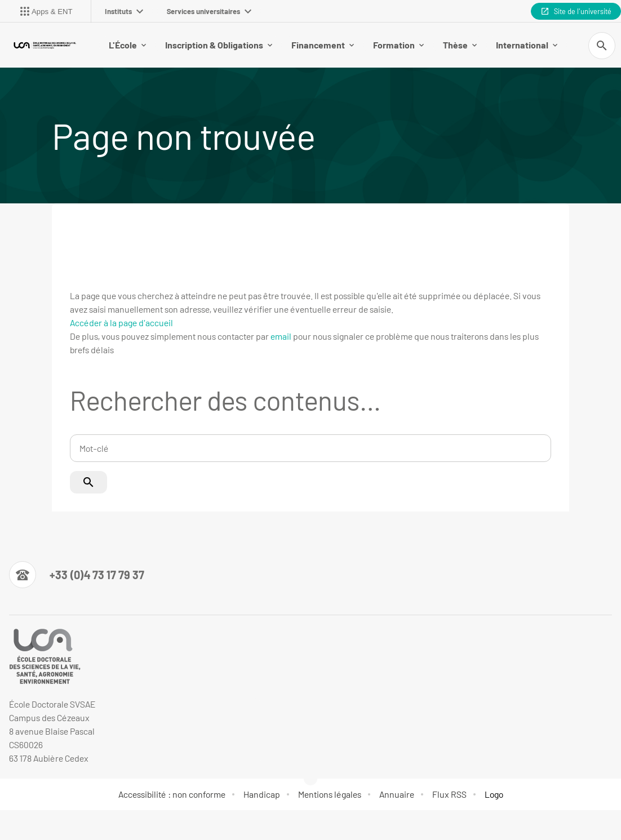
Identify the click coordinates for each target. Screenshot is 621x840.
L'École (127, 45)
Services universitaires (209, 11)
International (527, 45)
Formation (398, 45)
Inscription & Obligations (219, 45)
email (281, 336)
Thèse (460, 45)
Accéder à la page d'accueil (121, 323)
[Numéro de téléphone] (77, 575)
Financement (323, 45)
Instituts (124, 11)
